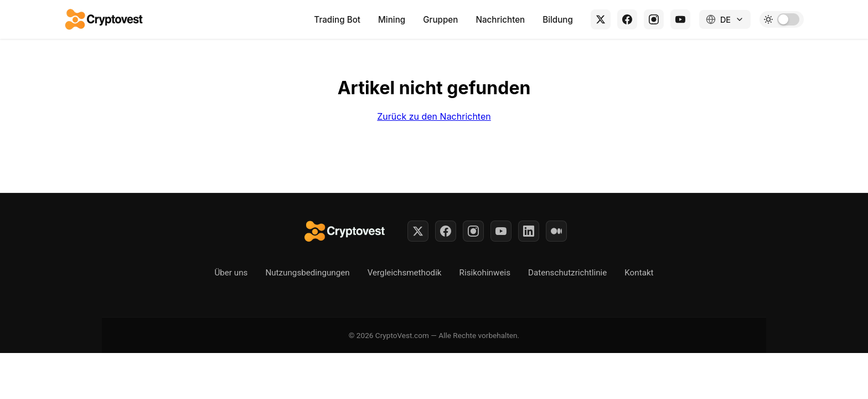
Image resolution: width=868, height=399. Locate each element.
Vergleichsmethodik (405, 273)
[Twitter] (418, 231)
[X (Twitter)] (601, 19)
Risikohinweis (485, 273)
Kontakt (639, 273)
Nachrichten (500, 20)
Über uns (231, 273)
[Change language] (725, 19)
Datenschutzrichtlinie (567, 273)
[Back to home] (105, 19)
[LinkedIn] (529, 231)
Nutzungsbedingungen (307, 273)
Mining (392, 20)
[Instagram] (654, 19)
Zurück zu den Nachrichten (434, 116)
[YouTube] (680, 19)
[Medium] (556, 231)
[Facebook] (627, 19)
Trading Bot (337, 20)
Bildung (558, 20)
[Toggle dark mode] (782, 19)
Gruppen (440, 20)
